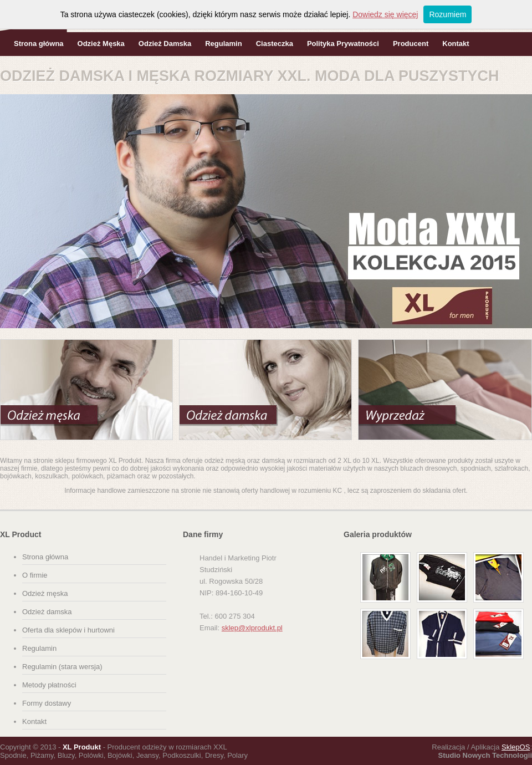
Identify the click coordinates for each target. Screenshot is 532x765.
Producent (411, 44)
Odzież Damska (165, 44)
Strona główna (39, 44)
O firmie (35, 575)
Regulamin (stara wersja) (62, 667)
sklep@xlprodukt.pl (252, 628)
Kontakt (456, 44)
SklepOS (516, 747)
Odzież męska (45, 593)
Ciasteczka (275, 44)
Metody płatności (49, 685)
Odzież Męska (101, 44)
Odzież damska (47, 612)
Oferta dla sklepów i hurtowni (68, 630)
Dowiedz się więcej (385, 14)
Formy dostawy (47, 703)
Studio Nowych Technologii (485, 755)
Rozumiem (447, 14)
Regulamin (223, 44)
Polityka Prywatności (343, 44)
